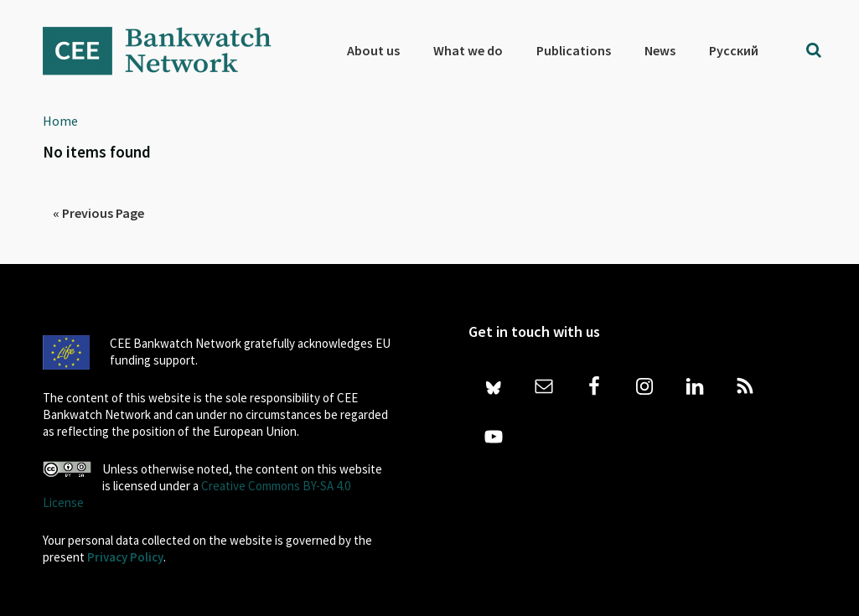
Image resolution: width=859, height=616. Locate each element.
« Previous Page (98, 213)
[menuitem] (734, 50)
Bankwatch (168, 50)
